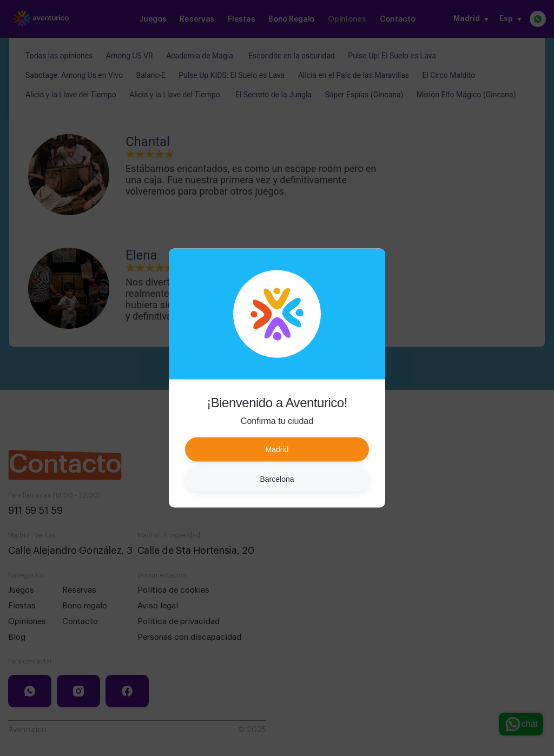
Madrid (277, 449)
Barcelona (277, 479)
